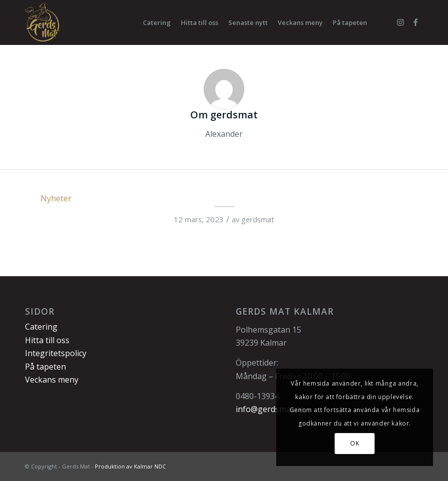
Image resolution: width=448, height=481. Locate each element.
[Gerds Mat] (43, 22)
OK (355, 443)
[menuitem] (157, 22)
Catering (41, 327)
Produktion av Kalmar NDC (130, 466)
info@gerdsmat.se (270, 409)
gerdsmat (258, 219)
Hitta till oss (47, 340)
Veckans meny (52, 380)
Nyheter (56, 198)
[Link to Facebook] (416, 22)
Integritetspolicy (56, 353)
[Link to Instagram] (401, 22)
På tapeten (45, 367)
